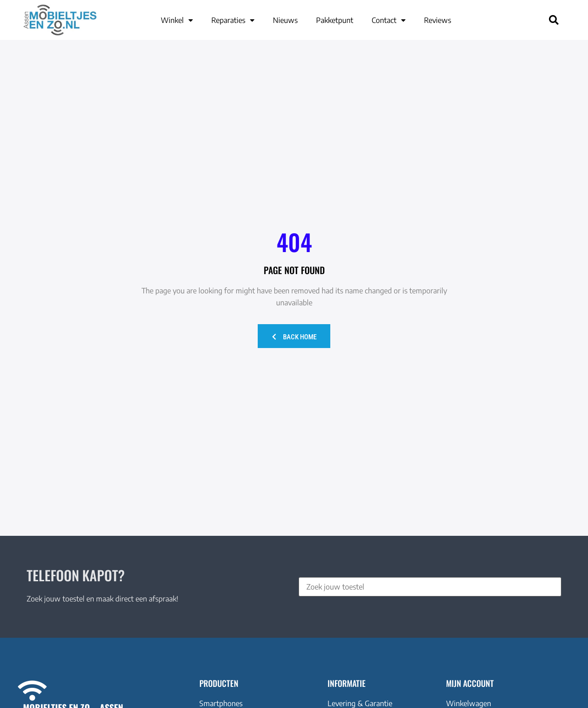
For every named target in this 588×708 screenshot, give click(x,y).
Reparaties (233, 20)
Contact (389, 20)
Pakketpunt (335, 20)
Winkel (177, 20)
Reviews (438, 20)
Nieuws (285, 20)
